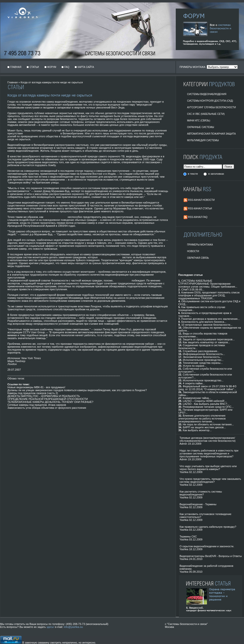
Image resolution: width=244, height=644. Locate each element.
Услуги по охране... (195, 366)
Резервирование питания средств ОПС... (208, 407)
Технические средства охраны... (203, 363)
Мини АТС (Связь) (199, 121)
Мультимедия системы (203, 140)
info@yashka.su (73, 627)
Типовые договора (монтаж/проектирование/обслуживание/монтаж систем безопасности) (208, 439)
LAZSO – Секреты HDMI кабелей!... (205, 401)
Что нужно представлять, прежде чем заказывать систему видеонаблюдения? (210, 480)
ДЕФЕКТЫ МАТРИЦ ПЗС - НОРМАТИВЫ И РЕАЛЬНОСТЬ (44, 396)
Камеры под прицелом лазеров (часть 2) (33, 393)
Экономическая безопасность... (202, 357)
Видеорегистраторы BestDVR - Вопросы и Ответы (211, 556)
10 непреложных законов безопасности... (207, 325)
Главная (16, 67)
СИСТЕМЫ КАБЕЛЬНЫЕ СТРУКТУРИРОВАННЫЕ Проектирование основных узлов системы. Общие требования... (208, 284)
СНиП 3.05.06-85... (193, 290)
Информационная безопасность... (204, 354)
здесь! (50, 627)
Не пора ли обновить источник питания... (208, 424)
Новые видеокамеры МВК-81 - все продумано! (36, 387)
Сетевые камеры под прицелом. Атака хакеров (37, 405)
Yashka (184, 472)
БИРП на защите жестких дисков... (204, 427)
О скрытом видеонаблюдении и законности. (207, 546)
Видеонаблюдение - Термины (198, 504)
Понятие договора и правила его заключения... (211, 319)
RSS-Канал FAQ (198, 217)
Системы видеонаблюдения (207, 94)
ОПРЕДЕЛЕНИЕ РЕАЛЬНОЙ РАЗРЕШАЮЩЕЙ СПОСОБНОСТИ (48, 399)
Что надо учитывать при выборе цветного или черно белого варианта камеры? (208, 468)
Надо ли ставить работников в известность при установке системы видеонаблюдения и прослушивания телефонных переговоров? (209, 453)
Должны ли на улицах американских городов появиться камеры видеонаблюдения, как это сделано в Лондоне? (77, 390)
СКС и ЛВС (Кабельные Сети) (206, 114)
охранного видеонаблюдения (42, 133)
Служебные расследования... (201, 351)
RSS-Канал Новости (201, 200)
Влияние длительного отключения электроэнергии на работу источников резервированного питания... (202, 419)
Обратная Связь (198, 258)
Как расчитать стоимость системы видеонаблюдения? (201, 493)
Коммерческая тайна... (197, 398)
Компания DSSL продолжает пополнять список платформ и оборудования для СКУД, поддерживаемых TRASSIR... (209, 295)
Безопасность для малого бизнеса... (204, 322)
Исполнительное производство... (203, 360)
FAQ (67, 67)
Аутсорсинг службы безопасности (212, 107)
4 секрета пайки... (194, 383)
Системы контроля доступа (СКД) (210, 101)
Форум (52, 67)
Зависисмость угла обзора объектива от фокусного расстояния (47, 408)
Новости (193, 251)
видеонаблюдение (56, 217)
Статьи (34, 67)
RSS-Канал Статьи (200, 209)
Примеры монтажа (200, 245)
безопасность (122, 280)
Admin (183, 444)
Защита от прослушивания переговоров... (209, 339)
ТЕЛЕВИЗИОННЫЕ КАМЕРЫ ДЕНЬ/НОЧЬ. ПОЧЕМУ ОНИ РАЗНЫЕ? (50, 402)
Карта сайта (86, 67)
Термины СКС (188, 537)
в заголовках (216, 174)
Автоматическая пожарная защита (212, 134)
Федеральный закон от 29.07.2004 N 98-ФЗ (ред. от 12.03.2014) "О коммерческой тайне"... (207, 388)
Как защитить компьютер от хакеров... (206, 342)
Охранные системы (201, 127)
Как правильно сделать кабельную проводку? (208, 527)
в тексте (193, 174)
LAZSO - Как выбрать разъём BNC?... (206, 404)
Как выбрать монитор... (197, 430)
